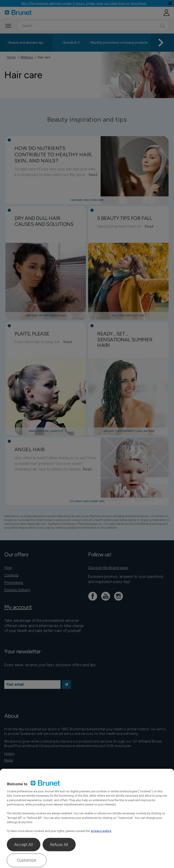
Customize (27, 860)
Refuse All (59, 845)
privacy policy (101, 831)
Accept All (24, 845)
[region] (87, 818)
